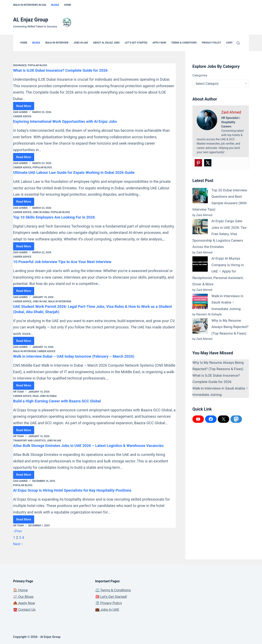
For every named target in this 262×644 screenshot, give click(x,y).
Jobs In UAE (81, 43)
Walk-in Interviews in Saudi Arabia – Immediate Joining (228, 302)
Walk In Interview (60, 301)
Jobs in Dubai (41, 212)
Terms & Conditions (184, 43)
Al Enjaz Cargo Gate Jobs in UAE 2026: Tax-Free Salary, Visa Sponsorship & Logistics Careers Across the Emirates (219, 234)
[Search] (238, 43)
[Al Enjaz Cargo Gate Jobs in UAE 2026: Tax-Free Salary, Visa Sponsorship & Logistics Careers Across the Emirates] (200, 227)
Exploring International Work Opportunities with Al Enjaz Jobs (70, 121)
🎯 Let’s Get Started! (112, 597)
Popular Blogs (37, 65)
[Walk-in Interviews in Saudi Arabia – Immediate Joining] (200, 301)
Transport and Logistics (29, 441)
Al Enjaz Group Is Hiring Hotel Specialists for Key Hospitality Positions (78, 496)
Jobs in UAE (40, 301)
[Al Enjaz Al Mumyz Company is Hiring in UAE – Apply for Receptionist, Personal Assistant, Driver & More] (200, 264)
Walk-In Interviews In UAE (30, 5)
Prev (18, 536)
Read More (25, 107)
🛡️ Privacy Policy (109, 603)
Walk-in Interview (57, 43)
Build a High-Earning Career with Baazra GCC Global (61, 401)
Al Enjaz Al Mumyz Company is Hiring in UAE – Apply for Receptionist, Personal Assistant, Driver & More (219, 271)
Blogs (55, 5)
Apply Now (159, 43)
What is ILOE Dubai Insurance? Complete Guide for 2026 (65, 70)
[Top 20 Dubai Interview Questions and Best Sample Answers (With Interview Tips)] (200, 196)
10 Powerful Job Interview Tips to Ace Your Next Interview (67, 262)
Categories (200, 75)
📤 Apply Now (25, 603)
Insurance (20, 65)
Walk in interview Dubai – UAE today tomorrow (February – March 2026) (79, 356)
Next (18, 549)
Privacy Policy (211, 43)
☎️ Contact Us (25, 609)
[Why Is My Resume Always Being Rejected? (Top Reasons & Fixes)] (200, 326)
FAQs (36, 396)
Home (68, 5)
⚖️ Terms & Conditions (114, 590)
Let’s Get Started (136, 43)
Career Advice (22, 116)
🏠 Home (21, 590)
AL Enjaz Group (31, 20)
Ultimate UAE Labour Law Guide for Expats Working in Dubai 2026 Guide (79, 172)
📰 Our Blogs (24, 597)
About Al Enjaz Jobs (106, 43)
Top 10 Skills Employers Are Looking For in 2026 (58, 217)
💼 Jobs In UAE (108, 609)
